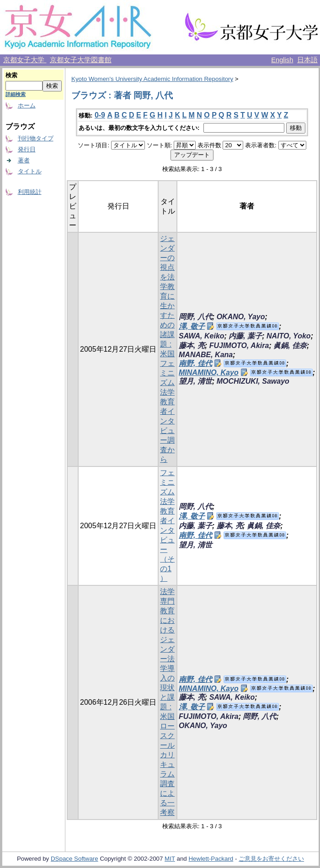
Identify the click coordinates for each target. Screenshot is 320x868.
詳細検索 (16, 94)
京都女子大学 (25, 60)
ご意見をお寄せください (271, 859)
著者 (24, 160)
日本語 (307, 60)
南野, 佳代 (195, 363)
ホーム (27, 105)
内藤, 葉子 (245, 336)
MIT (170, 859)
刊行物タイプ (36, 138)
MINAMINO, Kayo (209, 372)
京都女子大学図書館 (81, 60)
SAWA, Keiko (202, 336)
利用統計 (30, 192)
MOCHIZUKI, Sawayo (253, 381)
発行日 (27, 149)
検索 (11, 75)
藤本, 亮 (192, 346)
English (282, 60)
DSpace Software (75, 859)
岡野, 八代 (195, 317)
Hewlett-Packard (211, 859)
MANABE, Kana (206, 355)
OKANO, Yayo (241, 317)
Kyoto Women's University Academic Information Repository (152, 79)
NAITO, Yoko (289, 336)
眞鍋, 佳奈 (290, 346)
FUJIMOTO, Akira (239, 346)
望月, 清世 (195, 381)
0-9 (100, 115)
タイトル (30, 171)
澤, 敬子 (192, 326)
